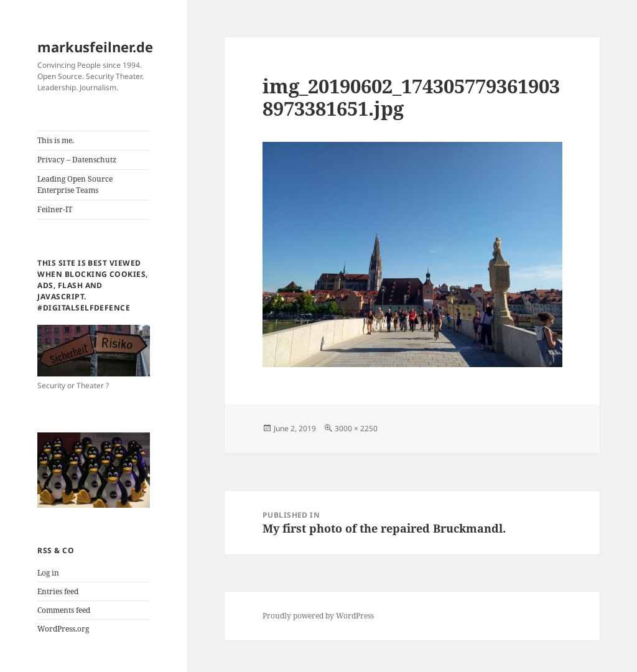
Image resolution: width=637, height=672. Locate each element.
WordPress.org (63, 629)
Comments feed (64, 610)
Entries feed (58, 591)
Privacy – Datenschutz (77, 160)
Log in (48, 573)
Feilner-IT (55, 209)
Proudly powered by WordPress (318, 616)
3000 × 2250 (356, 428)
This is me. (56, 140)
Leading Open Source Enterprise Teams (75, 184)
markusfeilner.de (95, 47)
